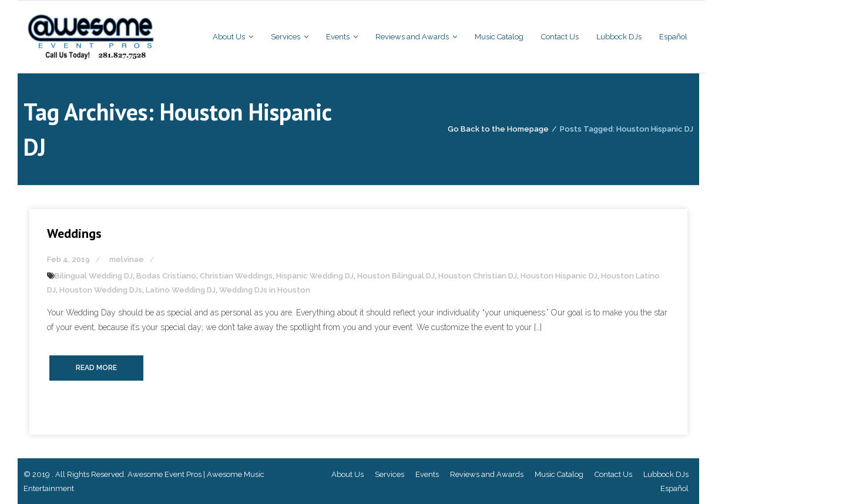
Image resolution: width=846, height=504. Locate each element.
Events (427, 474)
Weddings (74, 233)
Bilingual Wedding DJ (94, 276)
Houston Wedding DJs (101, 290)
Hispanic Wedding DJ (315, 276)
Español (674, 488)
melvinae (127, 259)
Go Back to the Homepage (498, 129)
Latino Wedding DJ (181, 290)
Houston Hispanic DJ (559, 276)
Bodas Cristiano (166, 276)
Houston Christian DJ (478, 276)
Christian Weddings (236, 276)
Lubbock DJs (666, 474)
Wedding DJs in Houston (265, 290)
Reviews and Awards (487, 474)
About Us (348, 474)
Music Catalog (559, 474)
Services (390, 474)
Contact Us (613, 474)
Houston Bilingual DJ (396, 276)
